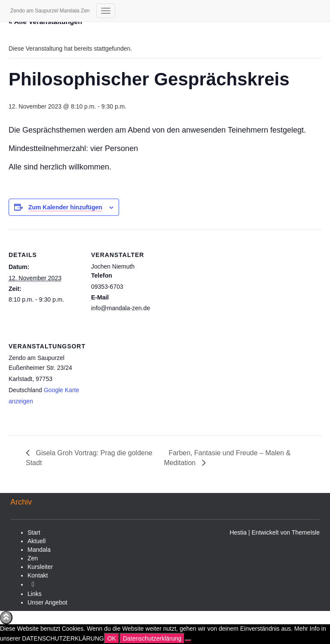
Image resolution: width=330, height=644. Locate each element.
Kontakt (38, 575)
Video (33, 587)
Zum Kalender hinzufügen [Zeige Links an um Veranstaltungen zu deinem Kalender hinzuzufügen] (65, 207)
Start (34, 532)
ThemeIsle (306, 532)
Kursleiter (40, 567)
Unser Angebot (47, 602)
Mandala (39, 550)
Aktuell (37, 541)
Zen (33, 558)
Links (35, 594)
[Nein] (188, 641)
